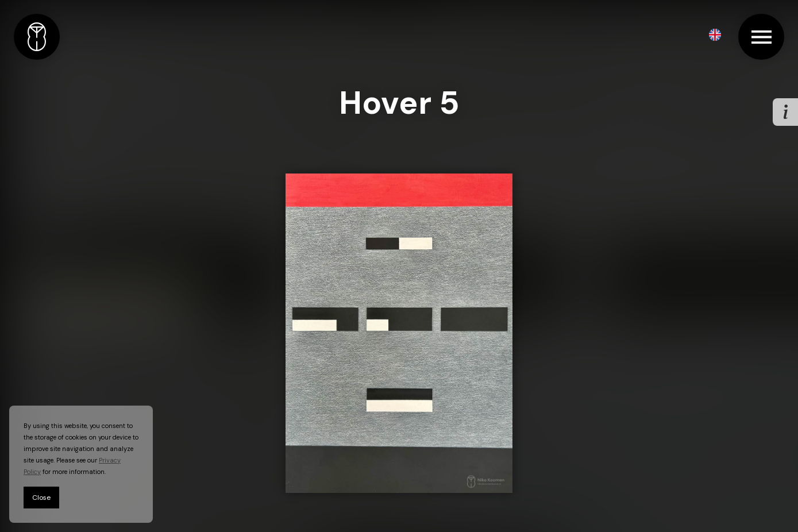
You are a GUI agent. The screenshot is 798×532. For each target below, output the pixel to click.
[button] (715, 35)
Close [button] (41, 498)
